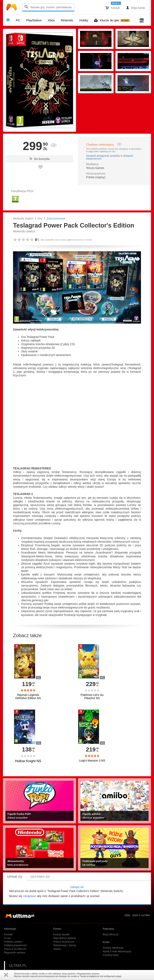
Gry (40, 218)
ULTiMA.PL (18, 966)
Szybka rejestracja (113, 948)
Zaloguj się (77, 887)
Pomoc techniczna (64, 942)
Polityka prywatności (15, 945)
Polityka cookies (13, 942)
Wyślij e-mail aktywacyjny (117, 951)
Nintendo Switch (23, 218)
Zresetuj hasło (111, 955)
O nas (7, 938)
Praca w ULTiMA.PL (15, 949)
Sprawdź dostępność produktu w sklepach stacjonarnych (110, 157)
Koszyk (113, 8)
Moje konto (135, 8)
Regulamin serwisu (15, 953)
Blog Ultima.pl (110, 934)
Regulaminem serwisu (88, 974)
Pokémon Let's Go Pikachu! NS (92, 696)
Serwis (57, 949)
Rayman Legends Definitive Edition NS (28, 696)
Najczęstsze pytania (65, 938)
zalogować (29, 896)
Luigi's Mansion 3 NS (92, 761)
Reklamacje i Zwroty (65, 945)
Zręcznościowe (56, 218)
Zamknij (6, 975)
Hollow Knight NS (28, 761)
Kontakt (8, 934)
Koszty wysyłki (61, 934)
